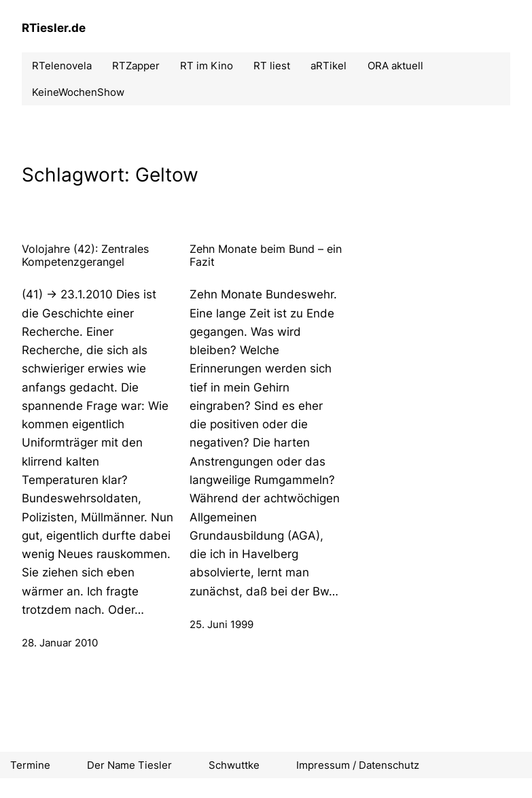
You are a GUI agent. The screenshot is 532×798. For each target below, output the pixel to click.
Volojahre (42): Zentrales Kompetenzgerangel (85, 256)
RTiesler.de (54, 28)
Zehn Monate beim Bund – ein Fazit (266, 256)
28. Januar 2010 (60, 643)
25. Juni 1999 (221, 624)
